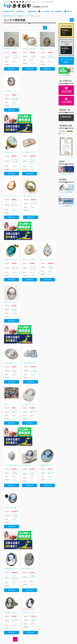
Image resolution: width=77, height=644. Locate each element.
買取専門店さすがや (43, 639)
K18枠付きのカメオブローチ (13, 519)
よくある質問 (48, 611)
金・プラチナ (36, 159)
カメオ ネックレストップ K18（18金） (53, 239)
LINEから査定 (48, 606)
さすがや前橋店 (34, 193)
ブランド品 (7, 607)
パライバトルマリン (16, 388)
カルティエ (10, 621)
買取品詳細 (11, 68)
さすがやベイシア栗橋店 (51, 247)
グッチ (9, 619)
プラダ (9, 623)
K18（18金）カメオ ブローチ (13, 90)
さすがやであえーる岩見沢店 (33, 527)
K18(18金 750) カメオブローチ (31, 374)
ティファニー (11, 625)
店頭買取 (66, 89)
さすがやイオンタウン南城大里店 (15, 247)
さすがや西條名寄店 (33, 382)
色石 (5, 374)
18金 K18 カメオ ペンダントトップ (15, 239)
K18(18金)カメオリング (11, 142)
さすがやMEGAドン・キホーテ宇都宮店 (33, 151)
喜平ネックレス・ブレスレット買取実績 (23, 613)
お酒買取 (7, 630)
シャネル (9, 616)
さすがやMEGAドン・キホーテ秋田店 (15, 194)
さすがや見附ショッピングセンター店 (15, 56)
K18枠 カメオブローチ (11, 48)
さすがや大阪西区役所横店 (15, 98)
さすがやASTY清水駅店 (50, 56)
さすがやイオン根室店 (15, 289)
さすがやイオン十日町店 (15, 340)
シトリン (35, 63)
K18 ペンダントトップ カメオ (13, 185)
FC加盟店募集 (48, 615)
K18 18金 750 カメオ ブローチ (31, 519)
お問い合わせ (48, 613)
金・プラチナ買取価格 (66, 60)
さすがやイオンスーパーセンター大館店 (33, 247)
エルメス (9, 614)
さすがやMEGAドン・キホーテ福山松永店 (15, 528)
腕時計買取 (7, 628)
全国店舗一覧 (48, 609)
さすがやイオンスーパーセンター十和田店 (15, 151)
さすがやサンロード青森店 (33, 56)
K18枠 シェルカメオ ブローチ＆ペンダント (53, 48)
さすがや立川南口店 (15, 382)
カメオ (13, 64)
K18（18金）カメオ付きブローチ (32, 142)
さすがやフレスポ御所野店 (15, 433)
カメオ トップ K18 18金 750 (31, 239)
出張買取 (66, 100)
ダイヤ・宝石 (8, 603)
